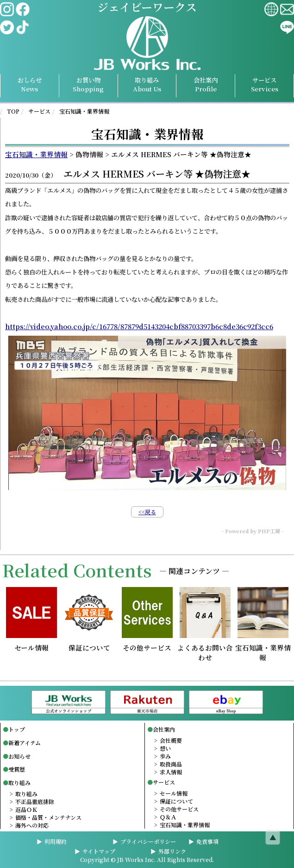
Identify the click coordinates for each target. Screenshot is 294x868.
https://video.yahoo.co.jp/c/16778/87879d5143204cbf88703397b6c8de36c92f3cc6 (139, 326)
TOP (13, 111)
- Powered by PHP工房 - (253, 531)
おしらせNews (30, 84)
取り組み (147, 84)
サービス (39, 111)
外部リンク (172, 851)
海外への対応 (32, 825)
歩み (165, 756)
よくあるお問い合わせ (205, 648)
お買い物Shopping (88, 84)
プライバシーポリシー (148, 841)
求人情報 (171, 772)
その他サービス (147, 644)
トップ (17, 729)
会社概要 (171, 740)
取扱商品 (171, 764)
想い (165, 748)
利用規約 (56, 841)
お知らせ (19, 756)
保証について (89, 644)
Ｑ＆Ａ (168, 817)
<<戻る (147, 512)
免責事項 (207, 841)
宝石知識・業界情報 (84, 111)
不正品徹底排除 (35, 801)
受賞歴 (17, 769)
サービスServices (265, 84)
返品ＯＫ (26, 809)
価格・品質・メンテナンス (48, 817)
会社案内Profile (206, 84)
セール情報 (31, 644)
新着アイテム (25, 743)
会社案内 (164, 729)
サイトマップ (99, 851)
